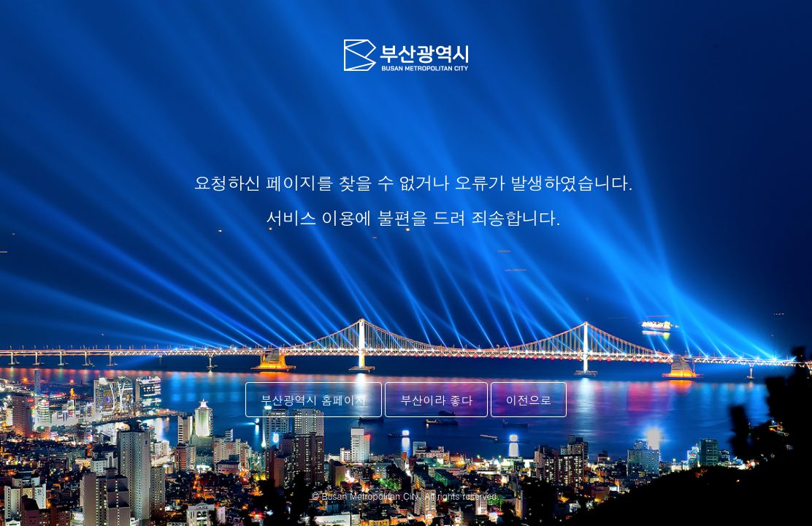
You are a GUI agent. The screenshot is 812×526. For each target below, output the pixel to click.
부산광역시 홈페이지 (314, 400)
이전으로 (529, 400)
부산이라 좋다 (436, 400)
